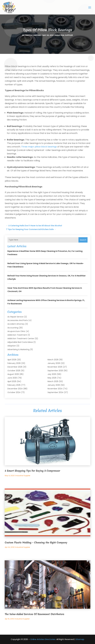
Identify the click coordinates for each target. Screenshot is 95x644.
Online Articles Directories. (43, 639)
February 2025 (14, 385)
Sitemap (80, 639)
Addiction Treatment (17, 335)
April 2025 (12, 381)
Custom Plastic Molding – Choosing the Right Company (36, 543)
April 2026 (12, 360)
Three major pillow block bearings (39, 147)
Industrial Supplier (64, 35)
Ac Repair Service (15, 317)
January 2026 (54, 363)
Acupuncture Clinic (16, 331)
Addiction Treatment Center (21, 339)
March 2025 (53, 381)
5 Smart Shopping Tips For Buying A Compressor (32, 471)
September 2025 (55, 371)
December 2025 (15, 367)
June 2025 (12, 378)
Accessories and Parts (18, 320)
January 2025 (54, 385)
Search (83, 240)
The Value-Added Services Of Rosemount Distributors (35, 614)
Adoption (12, 346)
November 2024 (55, 389)
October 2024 (14, 392)
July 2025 (52, 374)
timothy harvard (33, 35)
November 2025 (55, 367)
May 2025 (52, 378)
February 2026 (14, 363)
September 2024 (55, 392)
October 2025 (14, 371)
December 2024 (15, 389)
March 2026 (53, 360)
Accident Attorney (16, 324)
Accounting (13, 328)
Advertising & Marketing (18, 349)
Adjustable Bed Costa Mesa (20, 342)
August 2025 (13, 374)
